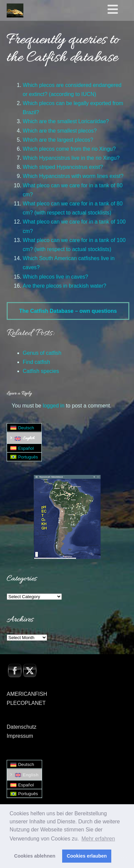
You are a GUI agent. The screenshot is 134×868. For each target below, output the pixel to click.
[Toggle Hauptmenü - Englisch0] (119, 10)
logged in (54, 406)
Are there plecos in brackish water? (64, 286)
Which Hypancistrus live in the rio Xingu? (71, 158)
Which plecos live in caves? (55, 277)
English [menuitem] (29, 438)
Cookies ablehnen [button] (35, 856)
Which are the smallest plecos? (60, 131)
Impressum (20, 736)
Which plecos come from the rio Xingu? (69, 149)
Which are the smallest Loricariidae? (66, 121)
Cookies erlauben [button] (87, 856)
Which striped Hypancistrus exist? (63, 167)
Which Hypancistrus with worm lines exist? (73, 176)
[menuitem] (24, 428)
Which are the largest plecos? (58, 140)
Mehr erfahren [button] (98, 839)
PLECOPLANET (26, 703)
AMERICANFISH (27, 694)
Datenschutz (22, 727)
